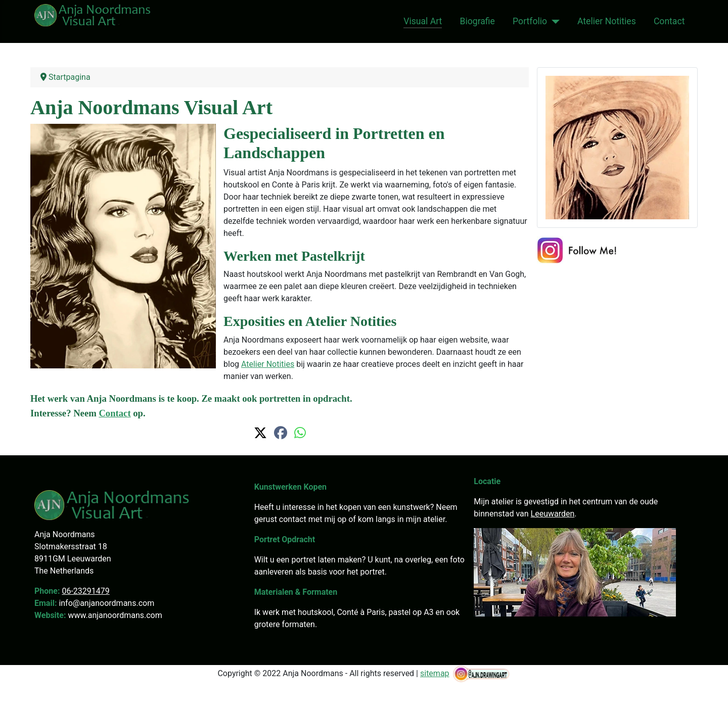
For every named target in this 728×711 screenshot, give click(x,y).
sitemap (435, 673)
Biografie (477, 21)
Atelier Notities (607, 21)
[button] (260, 433)
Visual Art (423, 21)
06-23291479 (85, 591)
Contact (669, 21)
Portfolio (530, 21)
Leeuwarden (553, 514)
